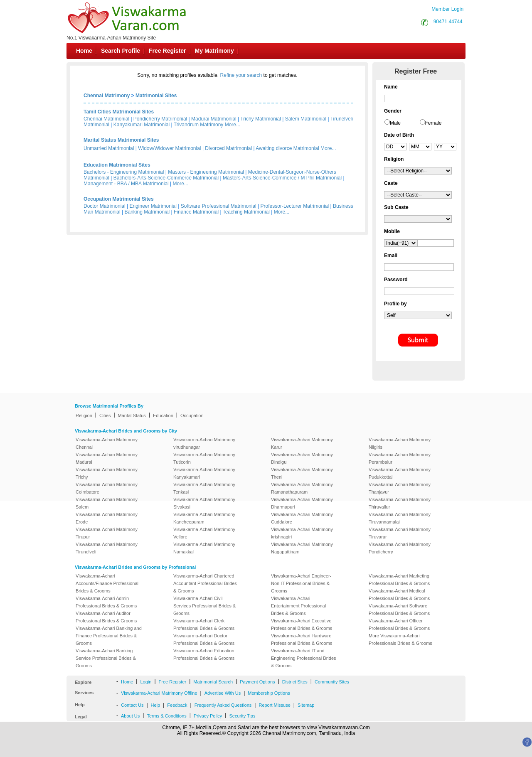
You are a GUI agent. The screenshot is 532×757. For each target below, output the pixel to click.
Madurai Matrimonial (214, 119)
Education (163, 415)
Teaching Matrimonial (246, 212)
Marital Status (132, 415)
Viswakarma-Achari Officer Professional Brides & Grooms (399, 624)
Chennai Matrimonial (106, 119)
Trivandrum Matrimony (199, 125)
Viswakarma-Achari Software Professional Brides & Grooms (399, 610)
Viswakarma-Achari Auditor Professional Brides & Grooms (106, 617)
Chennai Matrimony (107, 96)
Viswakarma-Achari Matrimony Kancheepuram (204, 518)
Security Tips (242, 716)
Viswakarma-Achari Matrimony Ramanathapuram (302, 488)
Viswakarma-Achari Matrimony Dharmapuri (302, 503)
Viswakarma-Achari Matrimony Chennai (107, 443)
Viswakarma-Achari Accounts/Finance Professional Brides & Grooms (107, 583)
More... (233, 125)
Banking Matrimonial (147, 212)
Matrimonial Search (213, 682)
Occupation (192, 415)
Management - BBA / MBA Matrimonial (126, 184)
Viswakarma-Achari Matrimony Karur (302, 443)
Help (156, 705)
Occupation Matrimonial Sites (119, 199)
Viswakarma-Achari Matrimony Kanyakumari (204, 473)
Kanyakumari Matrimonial (142, 125)
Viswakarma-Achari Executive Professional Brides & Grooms (302, 624)
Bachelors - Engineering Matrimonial (124, 172)
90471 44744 (448, 22)
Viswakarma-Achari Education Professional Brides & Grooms (204, 654)
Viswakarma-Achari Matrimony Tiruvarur (400, 533)
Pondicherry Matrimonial (160, 119)
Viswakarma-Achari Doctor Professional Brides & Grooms (204, 639)
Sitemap (306, 705)
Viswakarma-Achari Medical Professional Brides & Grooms (399, 595)
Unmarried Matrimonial (109, 148)
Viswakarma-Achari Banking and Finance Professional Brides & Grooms (109, 636)
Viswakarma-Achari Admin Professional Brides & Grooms (106, 602)
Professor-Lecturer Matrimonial (295, 206)
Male (395, 123)
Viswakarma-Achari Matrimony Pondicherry (400, 548)
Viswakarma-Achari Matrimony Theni (302, 473)
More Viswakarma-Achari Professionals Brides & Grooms (400, 639)
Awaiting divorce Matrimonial (287, 148)
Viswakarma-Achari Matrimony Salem (107, 503)
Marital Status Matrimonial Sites (121, 140)
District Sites (295, 682)
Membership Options (269, 693)
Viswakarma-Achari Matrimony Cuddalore (302, 518)
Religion (84, 415)
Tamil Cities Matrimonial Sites (119, 112)
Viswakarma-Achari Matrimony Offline (159, 693)
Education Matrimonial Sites (117, 165)
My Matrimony (214, 51)
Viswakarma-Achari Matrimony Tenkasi (204, 488)
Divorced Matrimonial (228, 148)
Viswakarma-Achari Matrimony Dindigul (302, 458)
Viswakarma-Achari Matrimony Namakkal (204, 548)
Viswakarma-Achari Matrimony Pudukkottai (400, 473)
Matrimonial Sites (156, 96)
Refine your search (241, 75)
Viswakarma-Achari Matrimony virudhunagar (204, 443)
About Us (130, 716)
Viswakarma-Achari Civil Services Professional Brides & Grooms (204, 606)
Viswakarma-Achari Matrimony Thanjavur (400, 488)
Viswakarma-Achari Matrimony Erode (107, 518)
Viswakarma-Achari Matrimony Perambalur (400, 458)
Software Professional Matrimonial (219, 206)
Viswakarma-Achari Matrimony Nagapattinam (302, 548)
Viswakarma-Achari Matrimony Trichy (107, 473)
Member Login (447, 9)
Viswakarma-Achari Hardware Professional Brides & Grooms (302, 639)
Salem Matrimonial (306, 119)
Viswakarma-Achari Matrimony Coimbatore (107, 488)
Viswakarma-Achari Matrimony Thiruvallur (400, 503)
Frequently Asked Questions (223, 705)
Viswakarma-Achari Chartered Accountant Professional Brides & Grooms (205, 583)
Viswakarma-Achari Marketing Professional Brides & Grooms (399, 580)
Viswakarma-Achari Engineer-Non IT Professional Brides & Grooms (301, 583)
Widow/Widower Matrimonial (169, 148)
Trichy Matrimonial (261, 119)
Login (146, 682)
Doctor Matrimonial (105, 206)
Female (433, 123)
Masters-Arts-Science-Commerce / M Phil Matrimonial (282, 178)
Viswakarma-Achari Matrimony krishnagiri (302, 533)
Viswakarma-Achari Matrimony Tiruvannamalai (400, 518)
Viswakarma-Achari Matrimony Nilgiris (400, 443)
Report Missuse (274, 705)
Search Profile (121, 51)
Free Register (167, 51)
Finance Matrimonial (196, 212)
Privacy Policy (208, 716)
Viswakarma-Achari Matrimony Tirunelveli (107, 548)
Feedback (177, 705)
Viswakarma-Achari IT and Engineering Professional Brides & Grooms (304, 658)
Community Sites (332, 682)
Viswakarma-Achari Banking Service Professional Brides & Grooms (106, 658)
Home (84, 51)
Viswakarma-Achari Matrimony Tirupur (107, 533)
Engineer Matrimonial (153, 206)
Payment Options (257, 682)
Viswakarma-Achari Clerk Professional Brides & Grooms (204, 624)
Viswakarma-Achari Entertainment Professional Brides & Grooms (298, 606)
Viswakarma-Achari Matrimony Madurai (107, 458)
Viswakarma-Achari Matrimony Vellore (204, 533)
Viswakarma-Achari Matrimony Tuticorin (204, 458)
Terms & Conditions (166, 716)
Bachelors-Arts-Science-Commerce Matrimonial (166, 178)
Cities (105, 415)
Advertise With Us (223, 693)
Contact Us (132, 705)
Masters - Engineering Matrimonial (206, 172)
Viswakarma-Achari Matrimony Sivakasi (204, 503)
